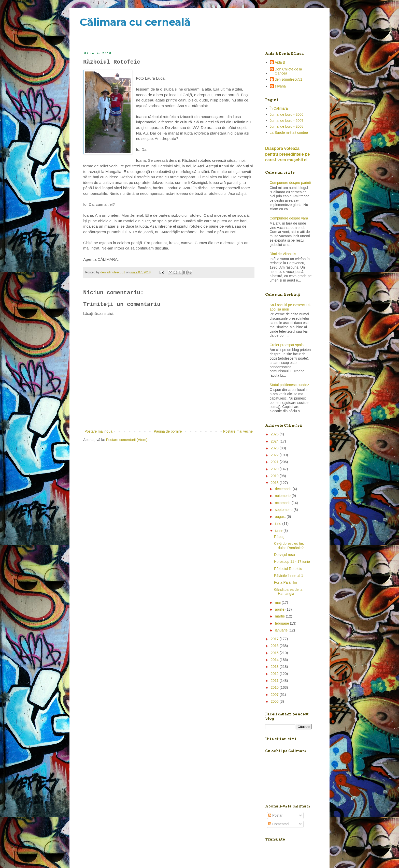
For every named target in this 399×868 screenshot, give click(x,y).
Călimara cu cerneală (135, 22)
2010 (275, 687)
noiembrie (283, 496)
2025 (275, 434)
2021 (275, 462)
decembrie (284, 489)
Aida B (280, 62)
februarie (282, 623)
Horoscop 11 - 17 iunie (292, 562)
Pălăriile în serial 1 (289, 576)
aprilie (280, 609)
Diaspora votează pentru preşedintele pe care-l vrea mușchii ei (287, 154)
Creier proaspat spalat (287, 345)
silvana (280, 86)
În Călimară (279, 108)
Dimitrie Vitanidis (283, 254)
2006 (275, 701)
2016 (275, 646)
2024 (275, 441)
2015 (275, 653)
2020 (275, 469)
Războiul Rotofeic (288, 569)
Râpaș (279, 537)
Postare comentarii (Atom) (127, 440)
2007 (275, 695)
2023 (275, 448)
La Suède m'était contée (289, 133)
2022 (275, 455)
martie (280, 616)
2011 (275, 681)
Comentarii (279, 824)
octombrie (283, 503)
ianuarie (282, 630)
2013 (275, 667)
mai (278, 602)
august (281, 517)
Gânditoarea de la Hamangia (288, 592)
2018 (275, 483)
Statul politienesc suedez (289, 385)
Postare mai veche (238, 431)
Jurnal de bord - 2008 (287, 126)
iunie (279, 531)
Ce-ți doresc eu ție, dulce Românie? (289, 546)
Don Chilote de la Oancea (288, 71)
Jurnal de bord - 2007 (287, 121)
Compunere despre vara (289, 218)
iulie (279, 524)
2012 (275, 674)
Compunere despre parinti (290, 183)
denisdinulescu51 (289, 79)
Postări (276, 815)
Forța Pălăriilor (286, 582)
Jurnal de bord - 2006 (287, 114)
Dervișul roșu (284, 555)
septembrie (284, 510)
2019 (275, 476)
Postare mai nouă (98, 431)
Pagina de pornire (168, 431)
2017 (275, 639)
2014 (275, 660)
